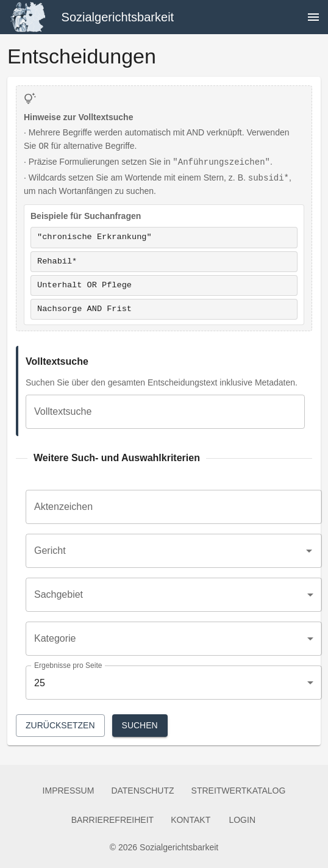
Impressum (69, 791)
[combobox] (165, 551)
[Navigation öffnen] (313, 17)
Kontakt (191, 820)
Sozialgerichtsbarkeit (118, 17)
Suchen (140, 726)
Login (242, 820)
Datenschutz (142, 791)
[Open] (309, 551)
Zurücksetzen (60, 726)
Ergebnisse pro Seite (68, 665)
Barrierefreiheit (112, 820)
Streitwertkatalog (239, 791)
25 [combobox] (40, 683)
